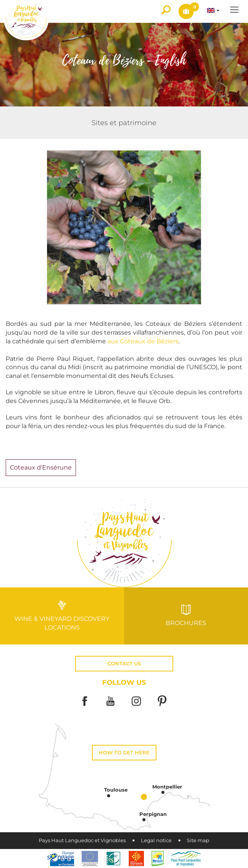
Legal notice (156, 840)
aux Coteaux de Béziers (143, 341)
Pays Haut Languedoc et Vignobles (82, 840)
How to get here (124, 753)
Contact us (124, 664)
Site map (198, 840)
